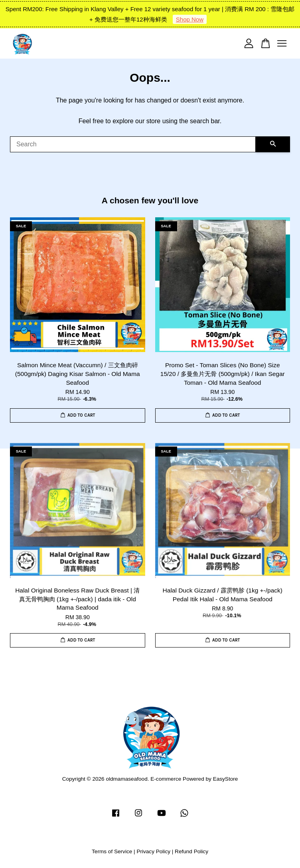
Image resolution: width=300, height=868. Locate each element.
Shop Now (190, 19)
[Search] (133, 144)
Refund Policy (191, 851)
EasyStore (226, 779)
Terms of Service (112, 851)
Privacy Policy (153, 851)
